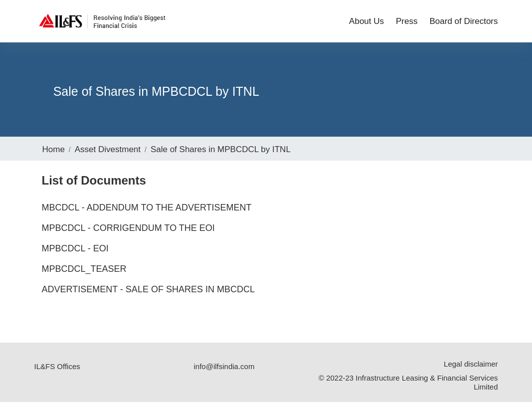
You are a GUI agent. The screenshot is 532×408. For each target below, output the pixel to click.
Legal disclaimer (471, 370)
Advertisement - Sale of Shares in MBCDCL (148, 295)
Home (54, 155)
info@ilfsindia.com (224, 372)
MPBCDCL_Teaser (84, 275)
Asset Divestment (108, 155)
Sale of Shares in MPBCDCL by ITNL (221, 155)
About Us (366, 23)
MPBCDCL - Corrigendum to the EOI (128, 234)
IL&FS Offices (57, 372)
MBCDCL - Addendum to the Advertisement (147, 213)
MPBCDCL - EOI (75, 254)
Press (407, 23)
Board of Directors (464, 23)
